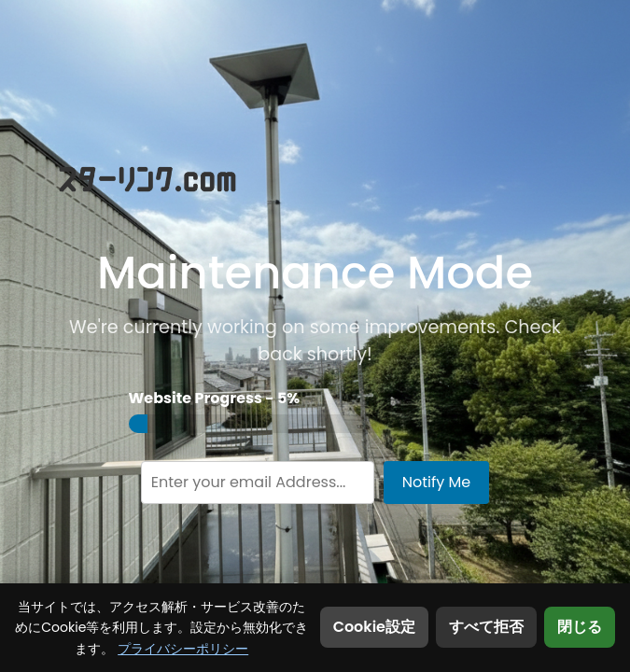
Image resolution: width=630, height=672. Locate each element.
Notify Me (437, 482)
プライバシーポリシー (183, 649)
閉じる (580, 627)
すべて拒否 (486, 627)
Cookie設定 (374, 627)
